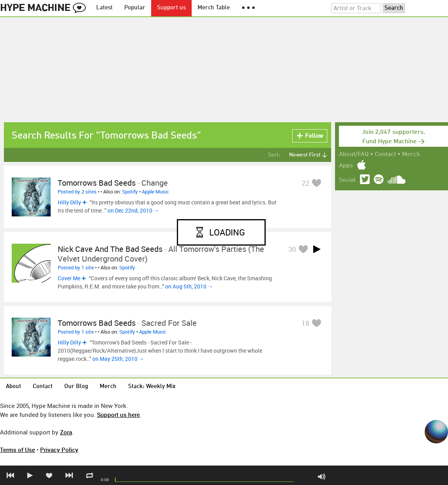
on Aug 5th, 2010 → (189, 286)
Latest (104, 8)
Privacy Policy (59, 450)
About (13, 387)
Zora (66, 432)
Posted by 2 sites (77, 192)
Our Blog (76, 387)
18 (305, 323)
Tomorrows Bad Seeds (97, 183)
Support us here (118, 415)
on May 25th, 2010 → (118, 359)
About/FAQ (354, 155)
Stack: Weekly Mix (152, 387)
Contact (385, 155)
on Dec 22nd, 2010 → (133, 210)
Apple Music (155, 192)
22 (305, 183)
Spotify (130, 192)
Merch (411, 155)
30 (292, 249)
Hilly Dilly (69, 202)
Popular (135, 8)
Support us (171, 8)
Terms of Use (18, 450)
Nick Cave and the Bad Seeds (110, 249)
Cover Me (69, 278)
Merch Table (214, 8)
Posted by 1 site (76, 267)
